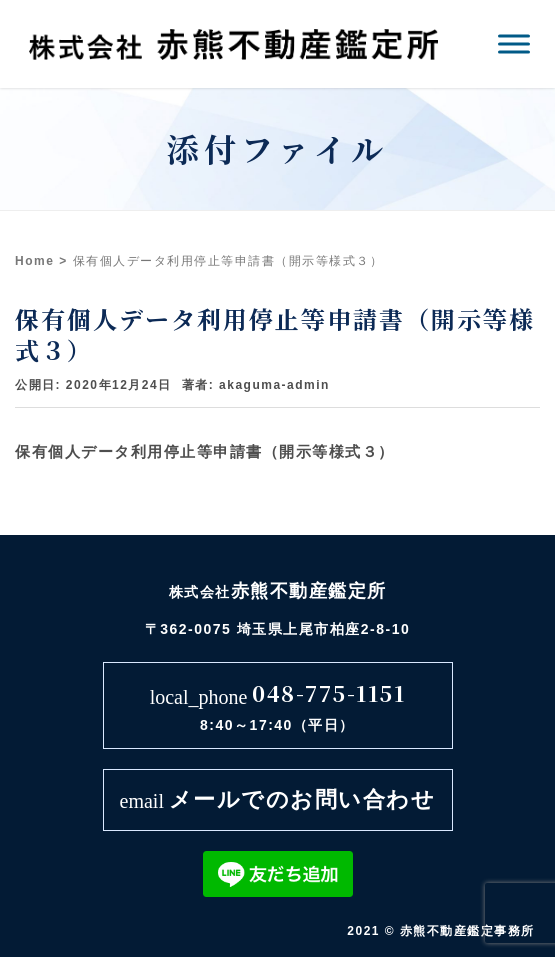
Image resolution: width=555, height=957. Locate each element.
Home (34, 261)
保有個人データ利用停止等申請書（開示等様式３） (205, 451)
